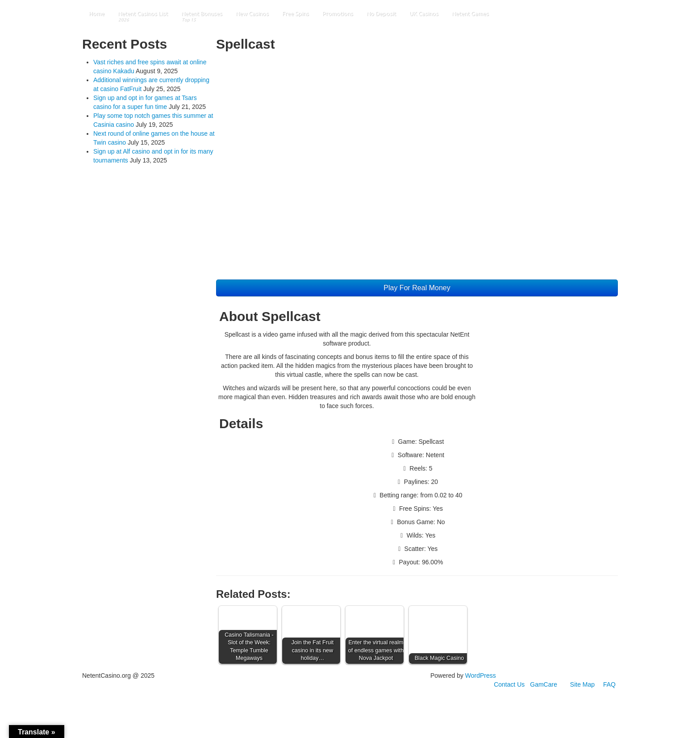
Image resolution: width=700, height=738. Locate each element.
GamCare (544, 684)
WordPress (481, 675)
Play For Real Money (417, 288)
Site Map (582, 684)
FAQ (609, 684)
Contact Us (509, 684)
